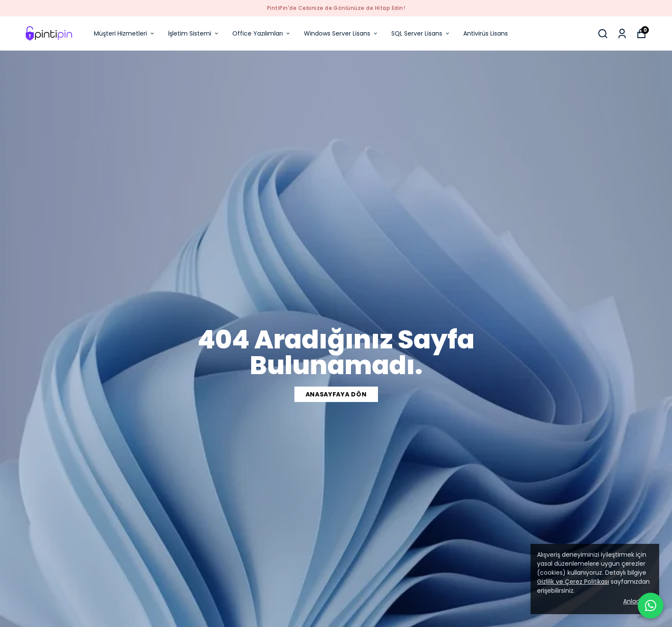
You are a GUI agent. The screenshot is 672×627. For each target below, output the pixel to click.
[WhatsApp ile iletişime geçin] (651, 606)
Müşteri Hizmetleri (124, 33)
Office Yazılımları (262, 33)
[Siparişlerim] (622, 34)
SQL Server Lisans (421, 33)
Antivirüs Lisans (486, 33)
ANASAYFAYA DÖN (336, 394)
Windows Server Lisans (341, 33)
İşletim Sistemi (194, 33)
